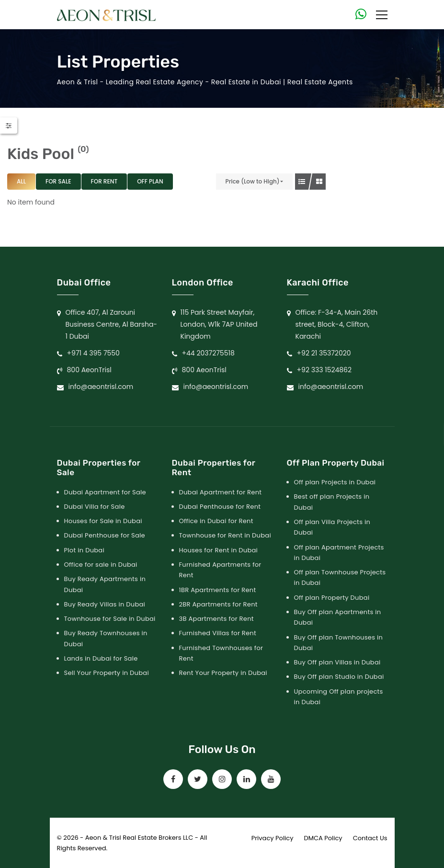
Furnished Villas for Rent (218, 633)
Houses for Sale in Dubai (103, 521)
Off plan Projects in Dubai (335, 482)
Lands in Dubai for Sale (101, 658)
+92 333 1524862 (324, 370)
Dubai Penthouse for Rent (220, 507)
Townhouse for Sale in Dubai (110, 619)
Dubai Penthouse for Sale (105, 535)
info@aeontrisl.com (101, 387)
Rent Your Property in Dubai (223, 673)
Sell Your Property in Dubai (107, 673)
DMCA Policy (323, 838)
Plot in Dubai (84, 550)
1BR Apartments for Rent (218, 590)
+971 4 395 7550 (93, 353)
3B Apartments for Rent (216, 619)
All (21, 181)
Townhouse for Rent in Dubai (225, 535)
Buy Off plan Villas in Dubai (337, 662)
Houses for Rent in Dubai (219, 550)
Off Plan (150, 181)
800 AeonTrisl (89, 370)
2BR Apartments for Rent (218, 604)
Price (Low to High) (253, 181)
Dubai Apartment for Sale (105, 492)
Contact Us (370, 838)
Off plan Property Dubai (332, 598)
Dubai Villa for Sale (95, 507)
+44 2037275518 (208, 353)
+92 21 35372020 (324, 353)
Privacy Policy (273, 838)
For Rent (104, 181)
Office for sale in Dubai (101, 565)
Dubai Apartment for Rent (221, 492)
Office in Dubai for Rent (216, 521)
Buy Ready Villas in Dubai (105, 604)
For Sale (58, 181)
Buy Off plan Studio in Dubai (339, 677)
